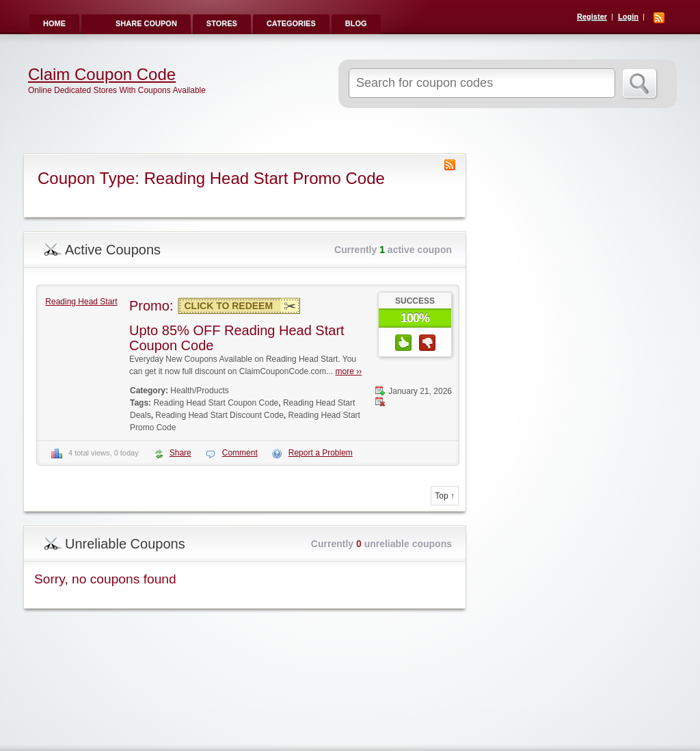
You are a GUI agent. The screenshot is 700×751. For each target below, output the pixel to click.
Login (628, 16)
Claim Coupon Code (102, 75)
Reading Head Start (81, 302)
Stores (222, 23)
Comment (240, 453)
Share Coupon (146, 23)
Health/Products (199, 391)
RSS (659, 18)
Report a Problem (321, 453)
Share (180, 453)
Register (592, 16)
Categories (291, 23)
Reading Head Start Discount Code (219, 415)
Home (54, 23)
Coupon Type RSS (450, 165)
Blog (356, 23)
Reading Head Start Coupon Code (216, 403)
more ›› (349, 371)
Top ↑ (445, 496)
